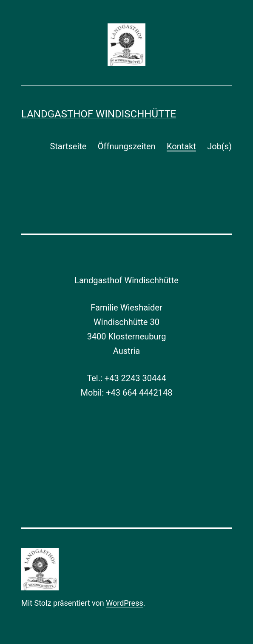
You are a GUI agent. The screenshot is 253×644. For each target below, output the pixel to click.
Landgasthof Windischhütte (99, 114)
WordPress (124, 603)
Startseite (68, 146)
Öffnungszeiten (127, 146)
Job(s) (219, 146)
